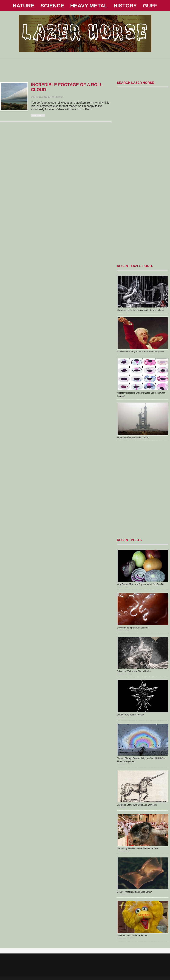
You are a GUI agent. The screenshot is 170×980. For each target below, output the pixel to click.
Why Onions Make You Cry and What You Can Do (140, 584)
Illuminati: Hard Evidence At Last (132, 935)
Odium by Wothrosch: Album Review (134, 671)
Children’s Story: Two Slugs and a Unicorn (137, 805)
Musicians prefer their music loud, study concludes (141, 310)
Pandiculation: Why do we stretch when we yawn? (140, 352)
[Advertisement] (85, 67)
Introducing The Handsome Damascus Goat (138, 848)
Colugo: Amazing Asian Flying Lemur (134, 892)
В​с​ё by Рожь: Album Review (130, 715)
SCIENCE (52, 6)
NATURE (23, 6)
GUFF (150, 6)
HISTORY (125, 6)
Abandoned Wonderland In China (133, 437)
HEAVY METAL (89, 6)
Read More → (38, 115)
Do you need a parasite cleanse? (132, 628)
